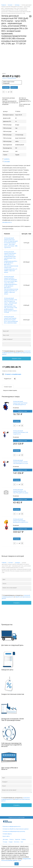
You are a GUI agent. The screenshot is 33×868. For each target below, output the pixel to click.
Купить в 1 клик (14, 88)
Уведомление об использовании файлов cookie (16, 859)
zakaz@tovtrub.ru (7, 222)
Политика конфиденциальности (12, 826)
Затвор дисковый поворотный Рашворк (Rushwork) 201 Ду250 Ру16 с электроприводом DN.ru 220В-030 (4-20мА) (11, 320)
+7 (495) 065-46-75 (11, 367)
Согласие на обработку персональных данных (16, 829)
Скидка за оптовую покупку (9, 371)
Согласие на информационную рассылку (14, 831)
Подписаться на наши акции (17, 817)
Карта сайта (6, 836)
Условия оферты (7, 834)
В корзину (6, 87)
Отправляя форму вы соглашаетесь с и (16, 353)
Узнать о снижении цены (9, 78)
